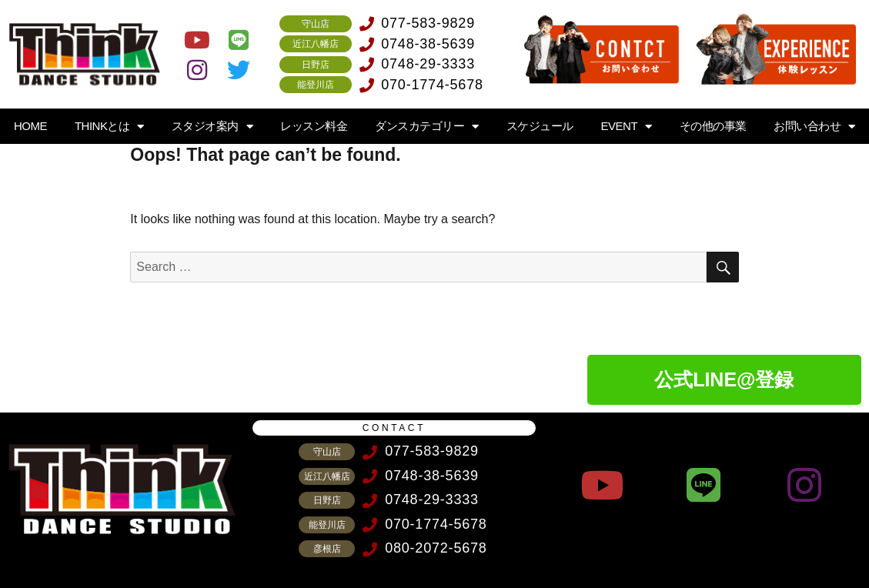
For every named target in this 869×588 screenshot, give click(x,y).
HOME (30, 126)
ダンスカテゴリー (427, 127)
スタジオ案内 (212, 127)
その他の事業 (713, 126)
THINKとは (109, 127)
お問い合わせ (814, 127)
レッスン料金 (314, 126)
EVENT (627, 127)
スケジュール (540, 126)
